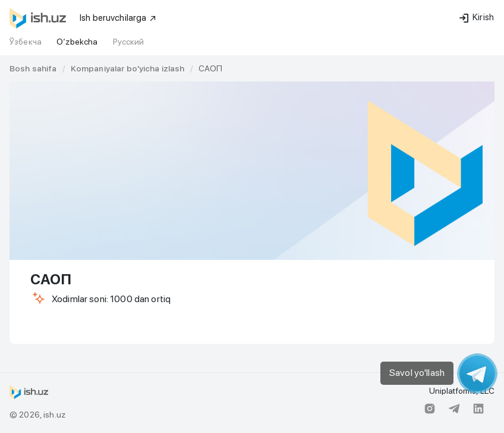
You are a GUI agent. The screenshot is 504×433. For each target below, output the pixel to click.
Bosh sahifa (33, 68)
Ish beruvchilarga (118, 18)
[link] (33, 68)
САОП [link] (211, 68)
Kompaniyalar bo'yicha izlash (128, 68)
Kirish (477, 17)
